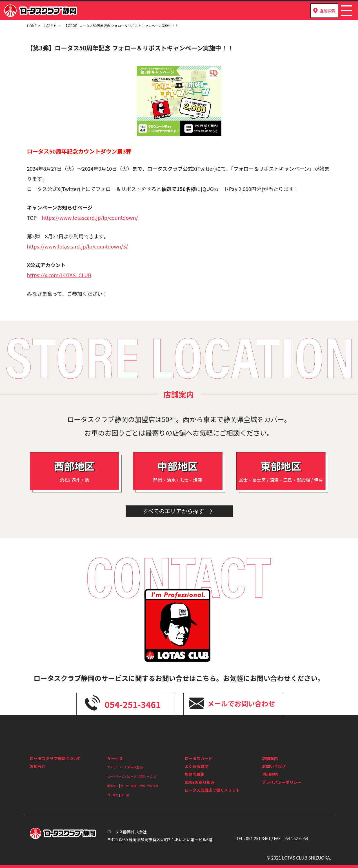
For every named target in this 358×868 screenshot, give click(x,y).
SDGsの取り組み (200, 782)
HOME (32, 25)
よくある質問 (197, 766)
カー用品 (113, 795)
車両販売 (113, 786)
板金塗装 (153, 786)
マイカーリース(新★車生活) (125, 767)
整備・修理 (138, 786)
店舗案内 (270, 758)
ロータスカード (199, 758)
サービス (115, 758)
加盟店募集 (195, 774)
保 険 (125, 795)
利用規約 (270, 774)
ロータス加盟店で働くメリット (212, 790)
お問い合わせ (274, 766)
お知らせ (50, 25)
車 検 (125, 786)
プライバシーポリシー (282, 782)
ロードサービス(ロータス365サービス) (132, 776)
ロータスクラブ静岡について (55, 758)
